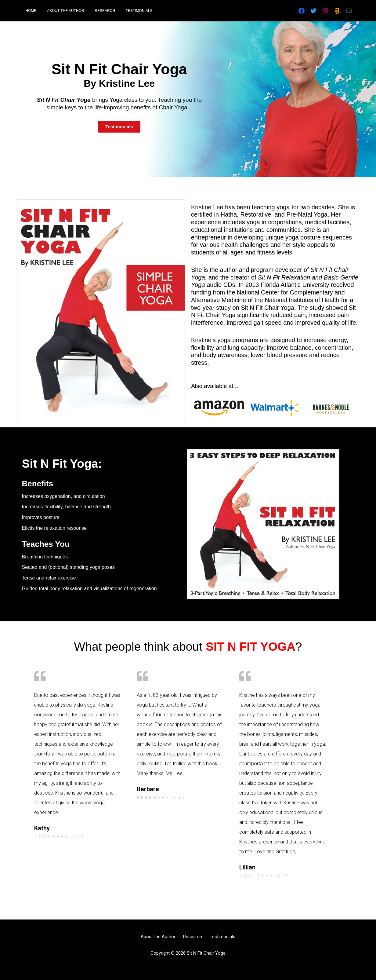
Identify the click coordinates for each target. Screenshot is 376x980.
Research (193, 937)
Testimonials (219, 937)
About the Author (161, 937)
